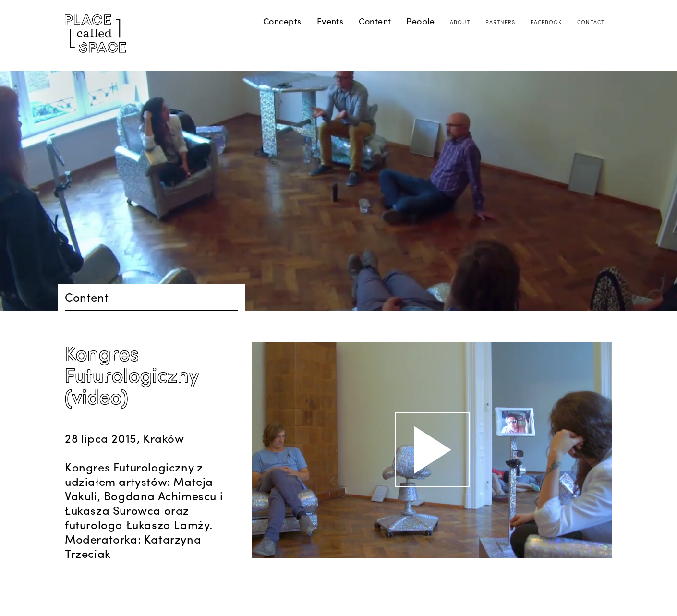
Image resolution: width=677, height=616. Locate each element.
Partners (501, 22)
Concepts (282, 21)
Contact (591, 22)
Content (375, 21)
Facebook (546, 22)
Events (330, 21)
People (420, 21)
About (460, 22)
